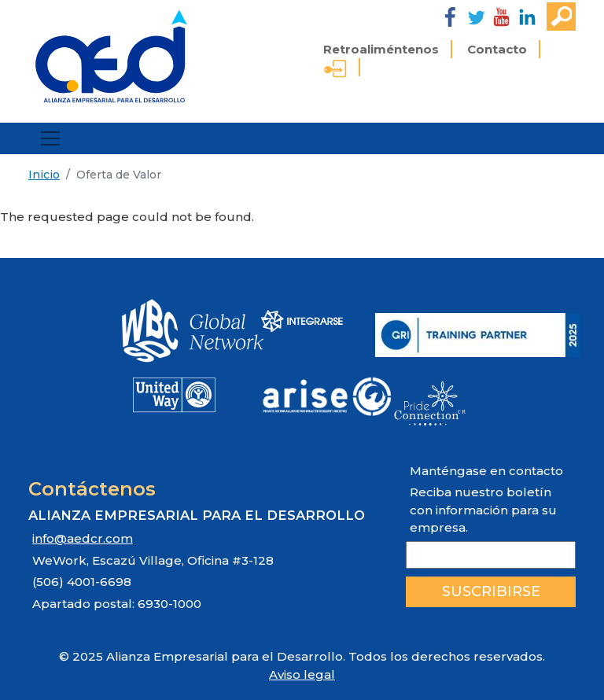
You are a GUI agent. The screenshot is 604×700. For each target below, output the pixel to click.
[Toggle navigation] (50, 138)
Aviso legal (302, 674)
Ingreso (335, 71)
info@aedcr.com (83, 538)
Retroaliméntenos (381, 49)
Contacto (497, 49)
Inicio (44, 175)
